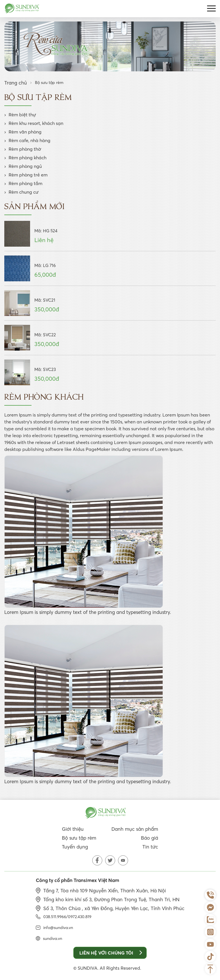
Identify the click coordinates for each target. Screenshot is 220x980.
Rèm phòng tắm (25, 183)
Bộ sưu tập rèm (79, 838)
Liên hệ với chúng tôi (111, 953)
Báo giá (150, 838)
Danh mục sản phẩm (135, 829)
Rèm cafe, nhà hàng (30, 140)
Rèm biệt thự (22, 115)
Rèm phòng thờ (25, 149)
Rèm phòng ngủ (25, 166)
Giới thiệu (73, 829)
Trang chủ (16, 83)
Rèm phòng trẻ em (28, 175)
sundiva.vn (53, 938)
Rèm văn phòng (25, 132)
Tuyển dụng (75, 847)
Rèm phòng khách (27, 158)
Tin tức (150, 847)
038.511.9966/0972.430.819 (67, 917)
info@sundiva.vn (58, 928)
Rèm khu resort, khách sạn (36, 123)
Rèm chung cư (24, 192)
